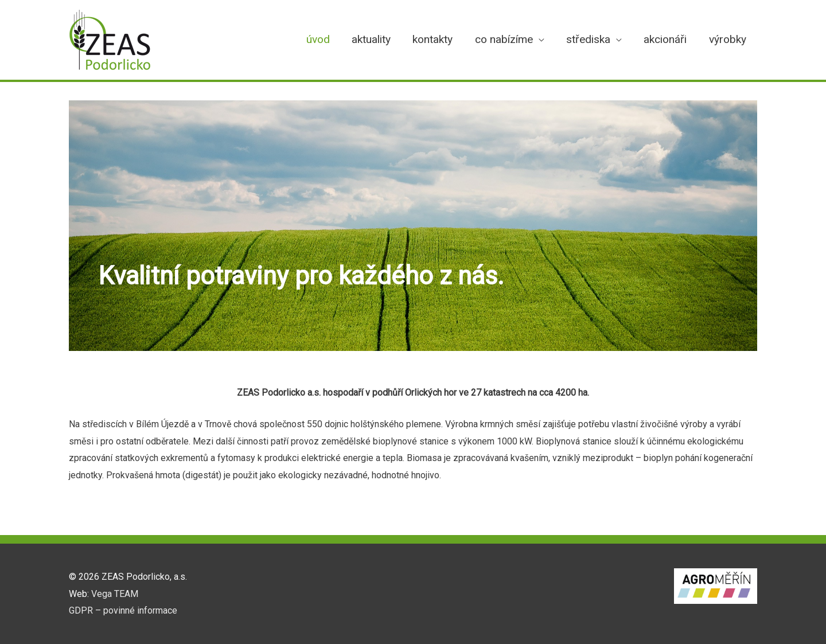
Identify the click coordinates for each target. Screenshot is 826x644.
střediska (588, 39)
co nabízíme (504, 39)
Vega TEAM (115, 594)
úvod (318, 39)
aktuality (371, 39)
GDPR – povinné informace (123, 610)
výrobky (728, 39)
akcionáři (665, 39)
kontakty (433, 39)
